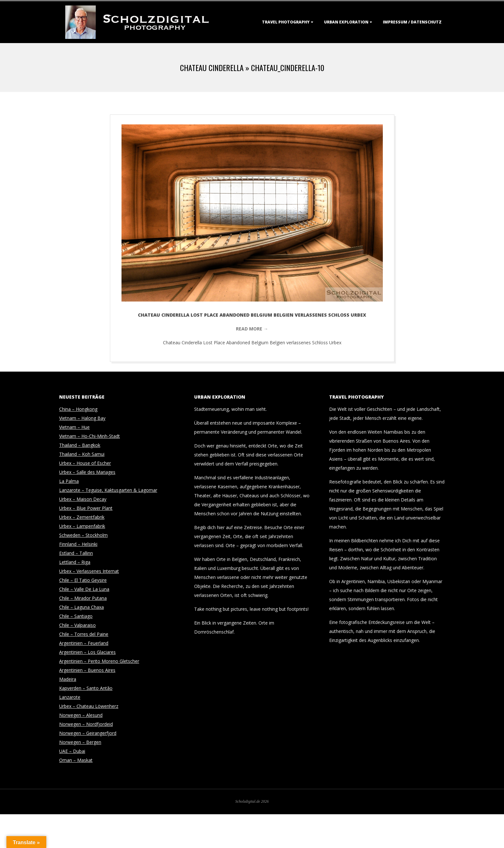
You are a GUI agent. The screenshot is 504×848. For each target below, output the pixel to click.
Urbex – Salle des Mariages (87, 472)
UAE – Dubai (72, 751)
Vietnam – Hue (74, 427)
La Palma (69, 481)
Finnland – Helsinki (78, 544)
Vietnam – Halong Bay (82, 418)
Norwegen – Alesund (81, 715)
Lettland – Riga (75, 562)
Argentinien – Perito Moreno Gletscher (99, 661)
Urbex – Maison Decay (83, 499)
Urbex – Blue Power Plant (86, 508)
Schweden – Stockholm (83, 535)
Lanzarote (70, 697)
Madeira (68, 679)
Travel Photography (286, 22)
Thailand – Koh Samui (82, 454)
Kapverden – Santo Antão (86, 688)
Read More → (252, 329)
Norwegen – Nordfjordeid (86, 724)
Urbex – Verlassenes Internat (89, 571)
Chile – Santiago (76, 616)
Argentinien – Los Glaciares (87, 652)
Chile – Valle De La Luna (84, 589)
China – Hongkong (78, 409)
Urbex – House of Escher (85, 463)
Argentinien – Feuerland (84, 643)
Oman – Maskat (76, 760)
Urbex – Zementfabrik (82, 517)
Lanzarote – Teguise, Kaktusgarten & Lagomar (108, 490)
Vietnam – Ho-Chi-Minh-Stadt (90, 436)
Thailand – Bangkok (80, 445)
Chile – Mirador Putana (83, 598)
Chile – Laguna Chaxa (81, 607)
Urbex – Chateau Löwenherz (89, 706)
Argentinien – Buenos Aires (87, 670)
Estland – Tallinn (76, 553)
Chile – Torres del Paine (84, 634)
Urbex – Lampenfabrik (82, 526)
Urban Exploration (346, 22)
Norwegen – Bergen (80, 742)
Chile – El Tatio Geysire (83, 580)
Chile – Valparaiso (77, 625)
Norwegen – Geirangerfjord (88, 733)
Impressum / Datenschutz (412, 22)
